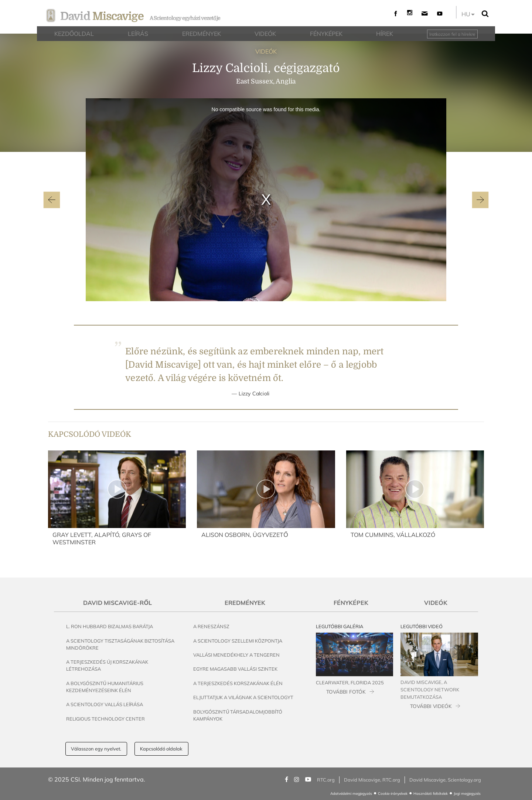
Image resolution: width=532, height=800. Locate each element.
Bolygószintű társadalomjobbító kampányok (238, 715)
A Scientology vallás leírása (105, 704)
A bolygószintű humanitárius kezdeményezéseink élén (105, 687)
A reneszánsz (211, 626)
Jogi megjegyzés (467, 794)
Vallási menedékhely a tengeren (236, 655)
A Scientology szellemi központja (238, 641)
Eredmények (245, 603)
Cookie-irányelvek (393, 794)
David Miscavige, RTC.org (372, 780)
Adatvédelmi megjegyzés (351, 794)
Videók (436, 603)
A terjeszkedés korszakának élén (238, 683)
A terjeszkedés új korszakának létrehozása (107, 665)
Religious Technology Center (105, 719)
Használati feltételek (431, 794)
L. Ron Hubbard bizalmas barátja (110, 626)
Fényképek (351, 603)
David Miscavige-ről (117, 603)
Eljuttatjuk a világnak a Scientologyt (243, 697)
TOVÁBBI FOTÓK (346, 692)
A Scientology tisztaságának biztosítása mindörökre (120, 644)
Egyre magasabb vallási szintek (235, 669)
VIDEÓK (266, 51)
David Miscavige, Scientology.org (445, 780)
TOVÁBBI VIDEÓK (431, 706)
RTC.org (326, 780)
